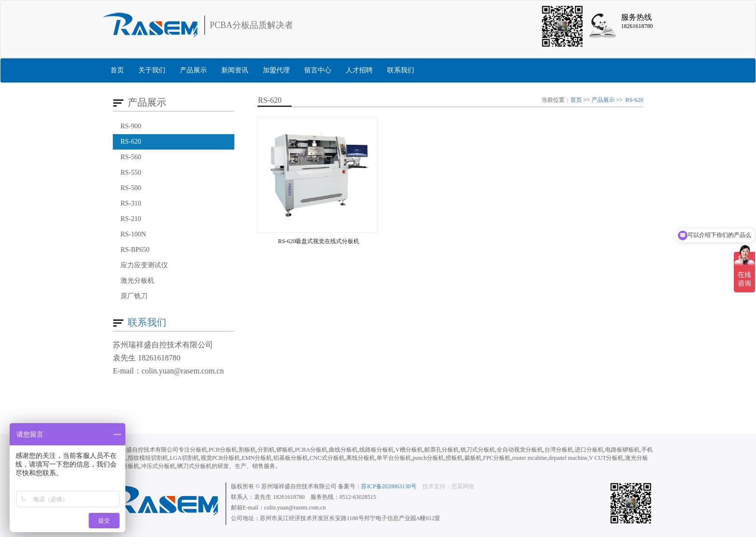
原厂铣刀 (134, 296)
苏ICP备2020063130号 (389, 486)
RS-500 (131, 188)
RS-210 (131, 219)
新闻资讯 (235, 70)
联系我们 (401, 70)
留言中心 (318, 70)
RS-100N (133, 234)
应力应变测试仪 (144, 265)
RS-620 (131, 142)
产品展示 (193, 70)
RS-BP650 (135, 250)
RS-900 (131, 126)
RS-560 (131, 157)
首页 (117, 70)
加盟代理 (276, 70)
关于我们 (152, 70)
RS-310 (131, 203)
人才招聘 (359, 70)
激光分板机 (137, 281)
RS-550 (131, 172)
